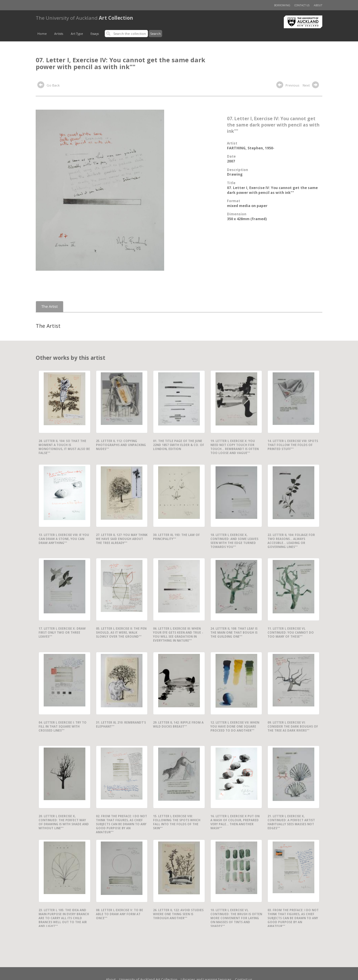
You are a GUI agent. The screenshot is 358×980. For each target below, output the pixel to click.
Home (42, 34)
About (318, 5)
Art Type (77, 34)
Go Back (49, 86)
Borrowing (282, 5)
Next (311, 86)
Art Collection (84, 18)
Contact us (302, 5)
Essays (95, 34)
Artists (59, 34)
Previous (288, 86)
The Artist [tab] (50, 307)
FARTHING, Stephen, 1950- (251, 148)
